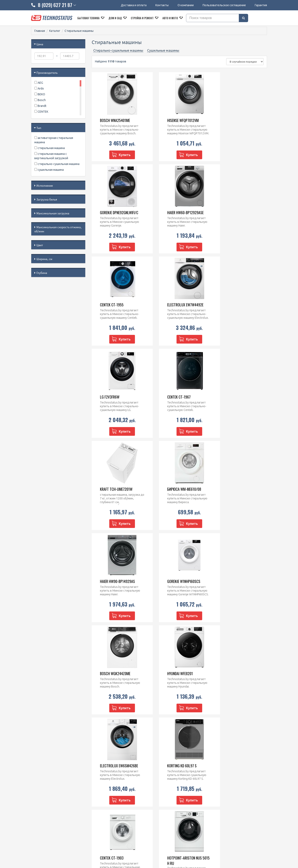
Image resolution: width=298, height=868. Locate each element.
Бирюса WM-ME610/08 (113, 397)
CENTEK (41, 112)
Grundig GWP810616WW (175, 676)
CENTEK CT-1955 (169, 213)
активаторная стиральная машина (54, 140)
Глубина (42, 273)
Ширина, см (44, 259)
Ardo (39, 88)
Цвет (40, 245)
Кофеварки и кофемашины (170, 806)
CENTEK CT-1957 (108, 676)
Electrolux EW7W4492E (236, 213)
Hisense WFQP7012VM (173, 120)
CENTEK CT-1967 (169, 305)
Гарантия (261, 5)
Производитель (47, 73)
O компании (39, 789)
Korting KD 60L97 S (111, 581)
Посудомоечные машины (169, 800)
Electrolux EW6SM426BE (237, 489)
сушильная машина (49, 170)
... (129, 724)
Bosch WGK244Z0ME (112, 489)
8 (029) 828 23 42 (111, 779)
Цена (40, 44)
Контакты (162, 5)
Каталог (55, 31)
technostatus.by (110, 789)
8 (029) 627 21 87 (111, 784)
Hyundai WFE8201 (170, 489)
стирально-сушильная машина (57, 164)
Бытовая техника (89, 18)
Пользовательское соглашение (224, 5)
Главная (40, 31)
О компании (186, 5)
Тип (39, 128)
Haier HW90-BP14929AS (175, 397)
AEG (39, 83)
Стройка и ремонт (142, 18)
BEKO (40, 94)
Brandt (40, 106)
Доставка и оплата (134, 5)
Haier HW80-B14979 (232, 676)
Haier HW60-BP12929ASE (115, 213)
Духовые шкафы (163, 784)
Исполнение (45, 186)
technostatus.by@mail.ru (116, 795)
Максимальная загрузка (53, 213)
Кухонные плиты (163, 795)
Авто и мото (171, 18)
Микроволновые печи (167, 779)
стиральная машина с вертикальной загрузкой (51, 156)
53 (137, 724)
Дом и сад (115, 18)
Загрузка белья (47, 199)
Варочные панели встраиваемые (174, 789)
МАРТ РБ (215, 850)
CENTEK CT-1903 (169, 581)
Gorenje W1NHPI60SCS (234, 397)
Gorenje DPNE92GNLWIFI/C (237, 120)
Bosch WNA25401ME (111, 120)
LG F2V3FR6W (106, 305)
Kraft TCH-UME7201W (234, 305)
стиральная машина (50, 148)
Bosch (40, 100)
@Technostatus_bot (113, 805)
